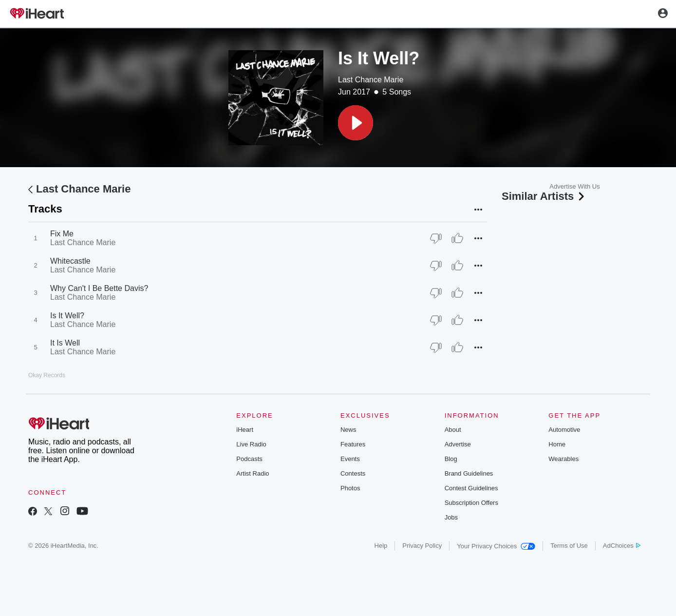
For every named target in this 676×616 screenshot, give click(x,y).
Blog (451, 459)
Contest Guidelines (471, 488)
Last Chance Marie (371, 80)
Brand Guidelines (469, 473)
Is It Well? (67, 316)
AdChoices (622, 546)
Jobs (451, 517)
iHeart (245, 430)
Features (353, 444)
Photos (350, 488)
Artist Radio (253, 473)
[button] (356, 123)
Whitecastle (70, 261)
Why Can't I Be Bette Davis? (99, 288)
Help (381, 546)
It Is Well (65, 343)
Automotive (564, 430)
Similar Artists (544, 196)
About (453, 430)
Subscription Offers (471, 503)
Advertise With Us (574, 186)
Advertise (458, 444)
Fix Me (62, 234)
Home (557, 444)
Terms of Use (569, 546)
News (348, 430)
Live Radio (251, 444)
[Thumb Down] (436, 238)
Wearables (563, 459)
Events (350, 459)
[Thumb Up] (457, 238)
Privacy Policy (422, 546)
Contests (353, 473)
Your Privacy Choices (496, 546)
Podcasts (249, 459)
